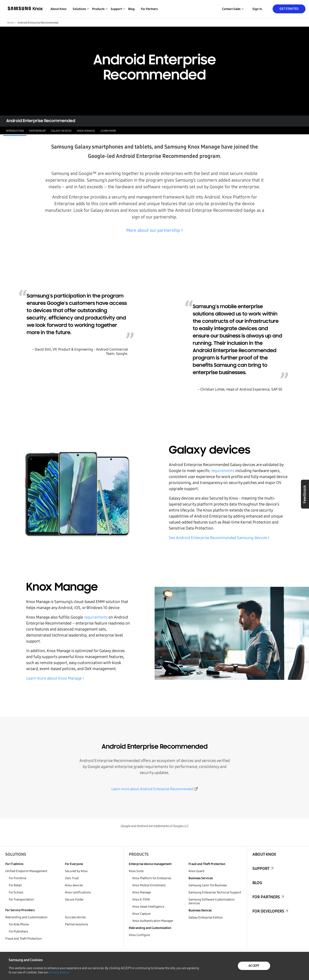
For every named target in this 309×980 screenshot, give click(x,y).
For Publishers (18, 931)
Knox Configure (139, 935)
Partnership (37, 131)
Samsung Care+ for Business (208, 885)
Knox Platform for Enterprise (152, 878)
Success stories (75, 917)
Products (139, 854)
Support (261, 869)
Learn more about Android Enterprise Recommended (152, 789)
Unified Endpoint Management (26, 871)
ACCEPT (254, 966)
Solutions (16, 854)
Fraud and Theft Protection (24, 939)
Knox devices (74, 885)
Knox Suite (136, 871)
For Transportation (21, 900)
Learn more (108, 131)
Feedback (305, 494)
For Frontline (18, 878)
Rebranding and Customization (26, 917)
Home (10, 23)
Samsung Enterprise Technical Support (215, 892)
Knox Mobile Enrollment (149, 885)
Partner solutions (77, 924)
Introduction (15, 131)
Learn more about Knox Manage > (55, 678)
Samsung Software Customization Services (212, 901)
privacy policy (59, 972)
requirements (223, 471)
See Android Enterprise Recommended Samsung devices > (219, 538)
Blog (131, 9)
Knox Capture (142, 914)
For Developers (268, 911)
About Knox (58, 9)
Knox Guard (196, 871)
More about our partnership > (154, 230)
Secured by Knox (76, 871)
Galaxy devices (61, 131)
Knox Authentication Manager (153, 921)
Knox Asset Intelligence (148, 907)
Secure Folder (74, 900)
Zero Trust (72, 878)
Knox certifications (78, 892)
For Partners (149, 9)
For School (16, 892)
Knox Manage (86, 131)
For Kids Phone (19, 924)
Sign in (257, 9)
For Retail (15, 885)
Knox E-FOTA (141, 900)
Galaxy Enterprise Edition (206, 918)
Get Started (289, 9)
